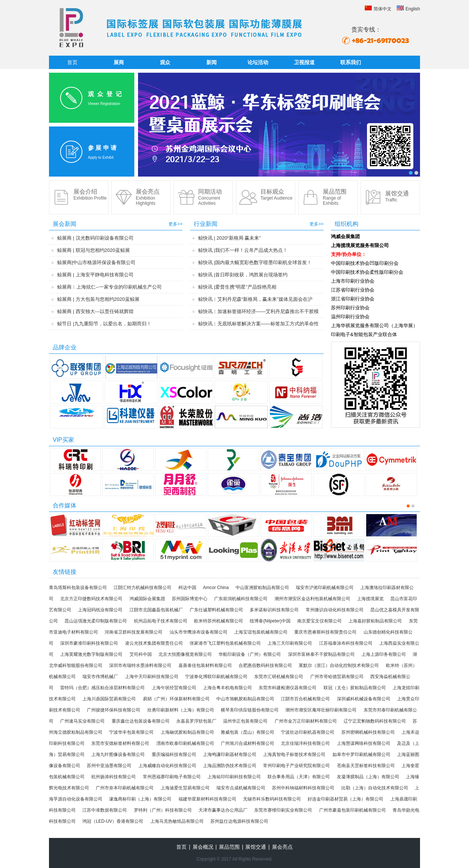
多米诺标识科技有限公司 (274, 610)
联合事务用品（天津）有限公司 (299, 777)
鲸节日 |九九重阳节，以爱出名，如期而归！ (104, 324)
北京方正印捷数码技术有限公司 (91, 599)
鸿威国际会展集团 (147, 599)
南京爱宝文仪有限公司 (319, 621)
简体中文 (378, 9)
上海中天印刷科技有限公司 (152, 677)
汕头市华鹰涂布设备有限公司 (199, 632)
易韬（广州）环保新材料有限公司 (176, 699)
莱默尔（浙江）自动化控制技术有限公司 (339, 665)
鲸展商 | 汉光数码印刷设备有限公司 (95, 238)
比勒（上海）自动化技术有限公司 (375, 788)
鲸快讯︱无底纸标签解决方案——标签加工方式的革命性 (258, 324)
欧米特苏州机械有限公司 (219, 621)
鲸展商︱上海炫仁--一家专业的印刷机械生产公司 (109, 287)
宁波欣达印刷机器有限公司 (308, 732)
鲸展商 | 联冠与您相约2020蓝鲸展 (94, 250)
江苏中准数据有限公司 (105, 810)
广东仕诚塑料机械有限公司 (216, 610)
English (408, 9)
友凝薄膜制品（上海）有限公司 (368, 777)
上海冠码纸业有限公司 (100, 610)
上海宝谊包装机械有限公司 (261, 632)
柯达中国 (187, 588)
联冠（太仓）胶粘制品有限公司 (355, 688)
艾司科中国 (141, 654)
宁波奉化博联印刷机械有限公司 (216, 677)
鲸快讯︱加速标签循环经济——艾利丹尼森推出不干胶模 (258, 311)
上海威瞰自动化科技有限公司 (167, 766)
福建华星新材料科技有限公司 (207, 799)
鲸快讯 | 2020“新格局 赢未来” (229, 238)
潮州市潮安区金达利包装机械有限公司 (312, 599)
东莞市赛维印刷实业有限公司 (283, 810)
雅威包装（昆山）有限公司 (247, 732)
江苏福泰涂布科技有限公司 (346, 643)
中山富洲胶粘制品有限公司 (262, 588)
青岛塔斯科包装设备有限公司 (78, 588)
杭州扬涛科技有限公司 (114, 777)
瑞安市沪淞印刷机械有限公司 (325, 588)
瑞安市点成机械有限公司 (241, 788)
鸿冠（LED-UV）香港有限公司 (113, 821)
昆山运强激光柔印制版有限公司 (96, 621)
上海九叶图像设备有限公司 (118, 754)
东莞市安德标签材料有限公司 (120, 743)
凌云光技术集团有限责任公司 (154, 643)
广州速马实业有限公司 (82, 721)
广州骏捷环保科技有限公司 (114, 710)
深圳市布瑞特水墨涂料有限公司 (140, 665)
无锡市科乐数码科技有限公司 (272, 799)
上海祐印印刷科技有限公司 (234, 777)
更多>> (176, 224)
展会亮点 (148, 197)
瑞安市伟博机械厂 (100, 677)
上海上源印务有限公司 (384, 654)
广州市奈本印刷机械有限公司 (125, 788)
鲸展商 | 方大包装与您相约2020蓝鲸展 (98, 299)
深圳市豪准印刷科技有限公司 (89, 643)
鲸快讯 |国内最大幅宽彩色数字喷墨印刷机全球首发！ (255, 262)
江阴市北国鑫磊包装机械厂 (156, 610)
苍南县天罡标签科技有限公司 (366, 766)
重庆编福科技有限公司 (174, 754)
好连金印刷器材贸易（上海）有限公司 (345, 799)
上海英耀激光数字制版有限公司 (91, 654)
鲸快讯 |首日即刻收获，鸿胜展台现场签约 (243, 275)
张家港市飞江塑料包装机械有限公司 (225, 643)
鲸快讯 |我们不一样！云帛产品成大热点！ (243, 250)
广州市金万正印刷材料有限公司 (306, 721)
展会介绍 (90, 195)
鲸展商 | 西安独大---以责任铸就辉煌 (95, 311)
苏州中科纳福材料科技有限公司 (303, 788)
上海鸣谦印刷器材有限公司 (230, 754)
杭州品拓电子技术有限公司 (161, 621)
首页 (72, 62)
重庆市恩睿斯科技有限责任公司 (325, 632)
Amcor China (216, 588)
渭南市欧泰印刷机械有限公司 (185, 743)
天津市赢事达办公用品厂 (223, 810)
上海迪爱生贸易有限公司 (185, 788)
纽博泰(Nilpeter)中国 (270, 621)
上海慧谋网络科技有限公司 (364, 743)
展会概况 (203, 847)
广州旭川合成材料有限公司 (247, 743)
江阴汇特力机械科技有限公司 (142, 588)
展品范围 (335, 197)
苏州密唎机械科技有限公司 (368, 732)
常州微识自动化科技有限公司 (335, 610)
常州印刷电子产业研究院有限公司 (296, 766)
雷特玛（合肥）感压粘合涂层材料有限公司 (102, 688)
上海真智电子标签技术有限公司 (294, 754)
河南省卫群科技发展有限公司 (134, 632)
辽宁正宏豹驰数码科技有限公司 (375, 721)
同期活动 (210, 197)
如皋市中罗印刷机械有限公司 (361, 754)
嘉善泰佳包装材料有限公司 (205, 665)
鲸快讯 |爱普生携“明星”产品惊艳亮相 (237, 287)
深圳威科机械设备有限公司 (364, 699)
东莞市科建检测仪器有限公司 (288, 688)
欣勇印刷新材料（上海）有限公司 (181, 710)
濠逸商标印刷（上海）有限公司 (140, 799)
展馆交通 (397, 196)
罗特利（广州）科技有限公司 (163, 810)
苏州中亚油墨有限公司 (109, 766)
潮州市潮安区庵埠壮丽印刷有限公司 (321, 710)
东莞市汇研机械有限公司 (279, 677)
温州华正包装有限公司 (245, 721)
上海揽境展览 (370, 599)
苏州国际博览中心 (190, 599)
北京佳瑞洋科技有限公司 (305, 743)
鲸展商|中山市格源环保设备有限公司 (96, 262)
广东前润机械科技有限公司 (241, 599)
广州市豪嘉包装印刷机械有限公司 (352, 810)
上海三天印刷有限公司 (290, 643)
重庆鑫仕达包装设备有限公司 (141, 721)
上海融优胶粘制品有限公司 (187, 732)
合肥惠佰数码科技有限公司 (265, 665)
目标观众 (276, 195)
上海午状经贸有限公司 (174, 688)
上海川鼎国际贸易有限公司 (109, 699)
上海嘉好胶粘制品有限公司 (375, 621)
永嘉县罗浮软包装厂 (196, 721)
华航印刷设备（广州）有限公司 (250, 654)
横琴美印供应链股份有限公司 (250, 710)
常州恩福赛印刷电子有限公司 (172, 777)
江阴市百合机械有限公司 (305, 699)
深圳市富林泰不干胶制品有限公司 (321, 654)
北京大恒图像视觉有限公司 (185, 654)
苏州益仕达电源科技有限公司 (239, 821)
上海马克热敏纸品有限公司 (177, 821)
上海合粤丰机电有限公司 (227, 688)
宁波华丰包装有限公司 (131, 732)
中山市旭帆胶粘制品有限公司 (245, 699)
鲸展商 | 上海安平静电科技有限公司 (95, 275)
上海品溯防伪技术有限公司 (230, 766)
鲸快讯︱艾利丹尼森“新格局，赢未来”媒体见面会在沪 (255, 299)
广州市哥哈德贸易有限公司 (337, 677)
